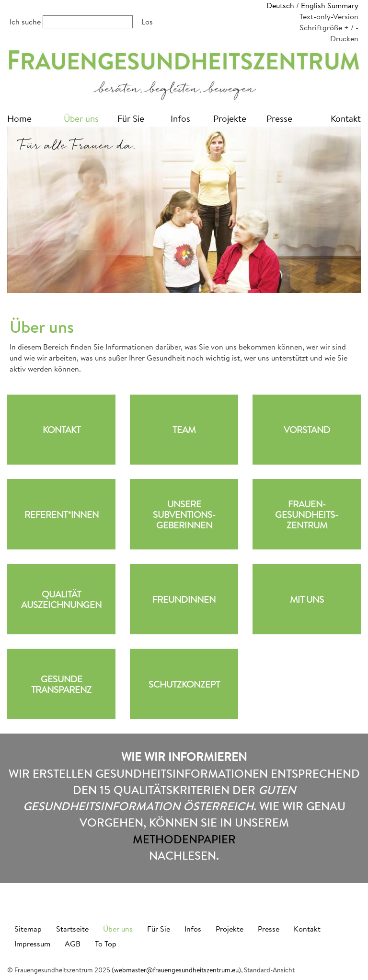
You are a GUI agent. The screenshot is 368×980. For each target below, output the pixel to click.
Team (184, 430)
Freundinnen (184, 599)
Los (147, 21)
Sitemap (28, 928)
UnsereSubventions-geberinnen (184, 514)
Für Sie (131, 118)
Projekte (230, 118)
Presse (279, 118)
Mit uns (307, 599)
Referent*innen (62, 514)
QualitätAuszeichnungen (61, 599)
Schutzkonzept (184, 684)
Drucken (344, 38)
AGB (73, 943)
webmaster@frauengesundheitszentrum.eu (176, 970)
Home (19, 118)
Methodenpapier (184, 839)
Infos (180, 118)
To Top (106, 943)
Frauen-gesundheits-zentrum (307, 514)
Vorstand (307, 430)
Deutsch (280, 5)
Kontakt (346, 118)
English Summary (330, 5)
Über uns (81, 118)
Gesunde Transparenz (61, 684)
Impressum (32, 943)
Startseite (72, 928)
